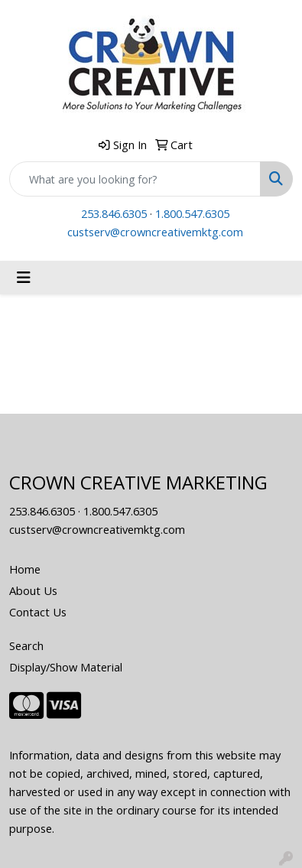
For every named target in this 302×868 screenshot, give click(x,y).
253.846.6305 (114, 213)
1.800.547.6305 (192, 213)
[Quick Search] (135, 179)
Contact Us (38, 612)
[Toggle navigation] (24, 278)
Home (25, 569)
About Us (33, 590)
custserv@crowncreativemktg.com (155, 232)
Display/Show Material (66, 667)
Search (26, 645)
